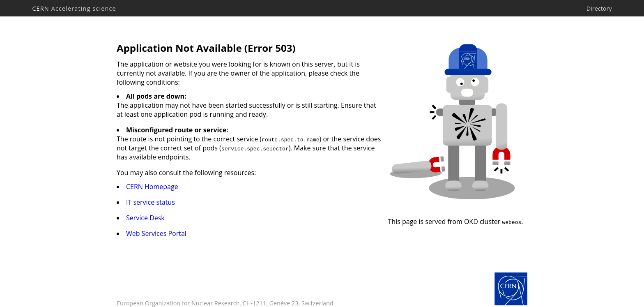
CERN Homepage (152, 187)
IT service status (151, 202)
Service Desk (145, 218)
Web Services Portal (156, 233)
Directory (599, 8)
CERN (74, 8)
